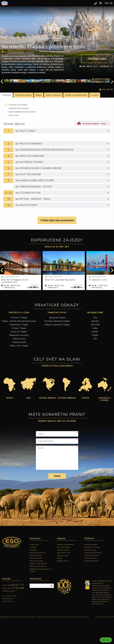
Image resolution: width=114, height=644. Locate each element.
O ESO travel (34, 569)
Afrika (10, 422)
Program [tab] (6, 119)
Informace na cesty (36, 585)
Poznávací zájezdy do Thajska (57, 345)
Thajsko (95, 359)
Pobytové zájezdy (63, 574)
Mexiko (95, 356)
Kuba (95, 352)
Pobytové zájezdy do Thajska (57, 349)
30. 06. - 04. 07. (57, 310)
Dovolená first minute (92, 572)
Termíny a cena (97, 59)
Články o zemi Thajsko (19, 370)
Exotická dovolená (91, 569)
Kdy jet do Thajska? (19, 356)
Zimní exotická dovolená (93, 577)
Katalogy (33, 574)
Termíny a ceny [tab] (23, 119)
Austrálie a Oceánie (105, 423)
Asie (28, 422)
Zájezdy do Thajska (57, 342)
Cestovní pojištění (36, 582)
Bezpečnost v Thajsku (19, 349)
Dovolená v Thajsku (19, 342)
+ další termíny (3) (11, 312)
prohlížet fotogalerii (101, 103)
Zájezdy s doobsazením (38, 588)
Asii (93, 617)
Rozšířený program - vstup (92, 147)
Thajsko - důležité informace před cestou (19, 345)
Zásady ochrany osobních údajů (66, 641)
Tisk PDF (106, 114)
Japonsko (95, 345)
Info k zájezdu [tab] (53, 119)
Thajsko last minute (92, 585)
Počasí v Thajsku (19, 352)
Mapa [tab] (39, 119)
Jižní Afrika (95, 349)
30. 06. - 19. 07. (100, 310)
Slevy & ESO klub (36, 580)
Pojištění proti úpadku (38, 577)
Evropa (85, 422)
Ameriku (107, 612)
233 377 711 (17, 609)
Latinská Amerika (67, 422)
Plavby (59, 582)
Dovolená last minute (92, 580)
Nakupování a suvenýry (19, 359)
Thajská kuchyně (19, 366)
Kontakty (33, 572)
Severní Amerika (48, 422)
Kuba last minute (91, 582)
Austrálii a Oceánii (102, 617)
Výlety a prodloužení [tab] (76, 119)
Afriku (94, 624)
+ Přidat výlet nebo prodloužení (57, 245)
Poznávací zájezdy (64, 572)
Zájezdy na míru (63, 580)
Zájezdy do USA (63, 585)
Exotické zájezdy (90, 574)
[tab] (57, 155)
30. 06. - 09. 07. (13, 310)
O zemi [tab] (95, 119)
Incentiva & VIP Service (38, 591)
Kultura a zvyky (19, 363)
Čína (95, 342)
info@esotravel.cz (9, 615)
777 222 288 (17, 612)
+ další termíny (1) (55, 312)
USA (95, 363)
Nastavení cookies (83, 641)
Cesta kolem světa (64, 577)
